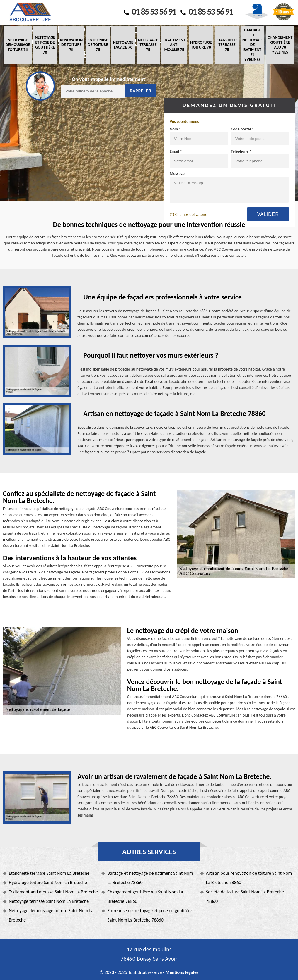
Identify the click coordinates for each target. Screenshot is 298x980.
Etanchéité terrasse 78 (227, 45)
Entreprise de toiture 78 (98, 45)
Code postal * (242, 129)
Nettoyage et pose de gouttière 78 (45, 45)
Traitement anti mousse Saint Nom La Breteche (53, 892)
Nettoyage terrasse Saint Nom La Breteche (49, 901)
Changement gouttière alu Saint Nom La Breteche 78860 (145, 897)
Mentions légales (182, 972)
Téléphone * (241, 151)
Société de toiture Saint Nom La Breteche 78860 (245, 897)
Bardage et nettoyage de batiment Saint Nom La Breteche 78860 (150, 878)
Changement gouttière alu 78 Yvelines (280, 45)
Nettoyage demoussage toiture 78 (18, 45)
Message (177, 174)
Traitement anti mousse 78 (174, 45)
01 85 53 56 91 (150, 12)
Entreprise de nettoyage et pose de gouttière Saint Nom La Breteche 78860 (150, 915)
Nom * (175, 129)
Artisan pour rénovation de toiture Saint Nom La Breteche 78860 (249, 878)
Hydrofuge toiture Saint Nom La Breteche (48, 882)
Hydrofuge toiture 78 (201, 45)
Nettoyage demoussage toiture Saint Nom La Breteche (51, 915)
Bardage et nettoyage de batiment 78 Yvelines (252, 45)
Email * (176, 151)
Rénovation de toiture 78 (71, 45)
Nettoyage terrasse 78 (148, 45)
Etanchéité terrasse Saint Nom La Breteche (49, 873)
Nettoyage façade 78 (123, 45)
